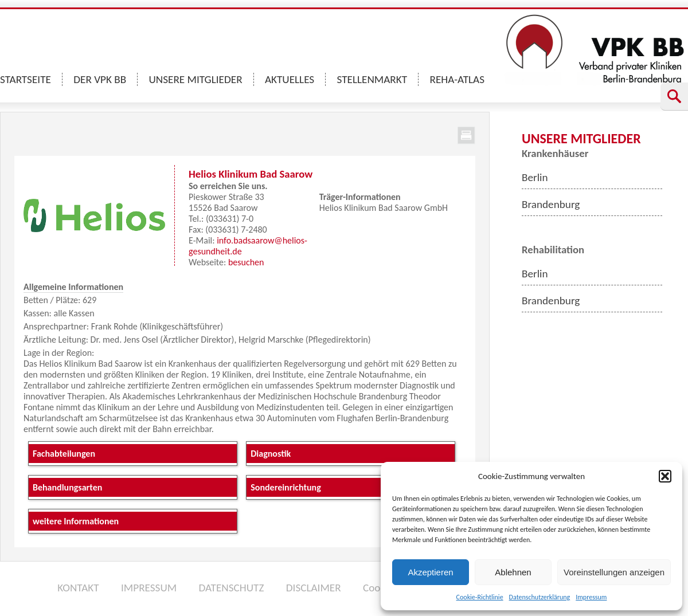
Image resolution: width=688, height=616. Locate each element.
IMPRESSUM (149, 588)
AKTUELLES (290, 79)
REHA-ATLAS (457, 79)
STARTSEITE (26, 79)
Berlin (535, 177)
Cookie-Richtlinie (480, 597)
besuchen (246, 262)
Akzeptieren (430, 572)
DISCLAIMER (314, 588)
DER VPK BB (100, 79)
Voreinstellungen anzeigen (614, 572)
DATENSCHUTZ (231, 588)
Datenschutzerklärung (540, 597)
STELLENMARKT (372, 79)
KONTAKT (78, 588)
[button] (665, 476)
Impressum (591, 597)
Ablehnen (513, 572)
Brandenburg (551, 204)
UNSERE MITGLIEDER (196, 79)
